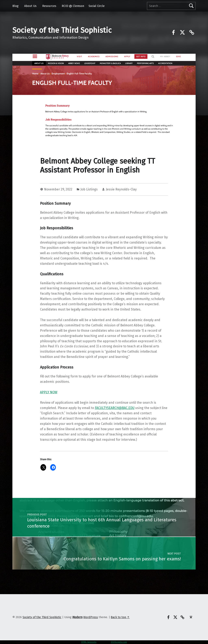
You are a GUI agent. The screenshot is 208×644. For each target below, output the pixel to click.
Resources (49, 6)
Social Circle (97, 6)
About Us (30, 6)
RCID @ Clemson (73, 6)
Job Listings (89, 189)
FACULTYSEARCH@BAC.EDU (115, 408)
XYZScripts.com (119, 642)
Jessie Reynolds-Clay (121, 189)
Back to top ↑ (120, 617)
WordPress (91, 617)
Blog (15, 6)
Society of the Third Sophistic (62, 30)
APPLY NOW (49, 392)
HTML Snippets (89, 642)
